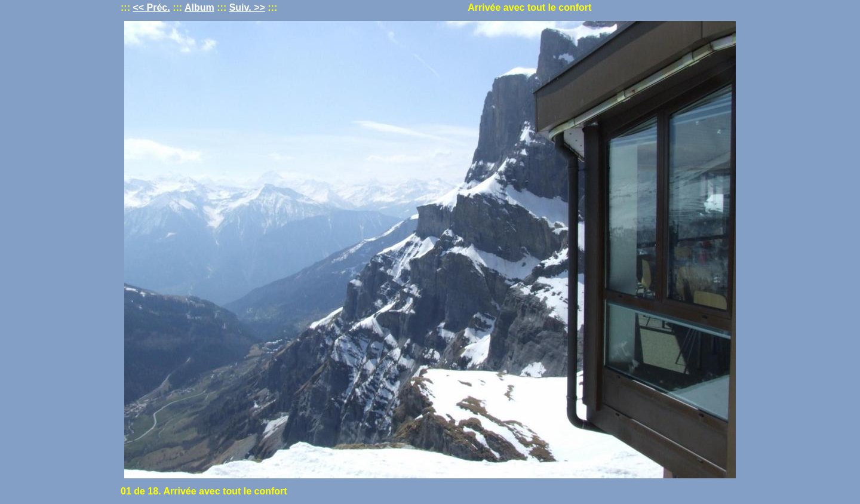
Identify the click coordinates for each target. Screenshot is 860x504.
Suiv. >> (247, 7)
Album (199, 7)
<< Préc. (151, 7)
